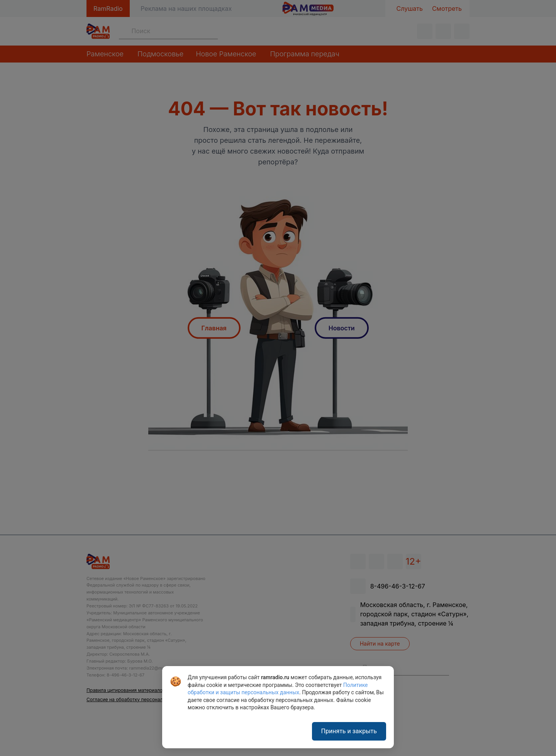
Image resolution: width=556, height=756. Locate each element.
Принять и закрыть (349, 731)
